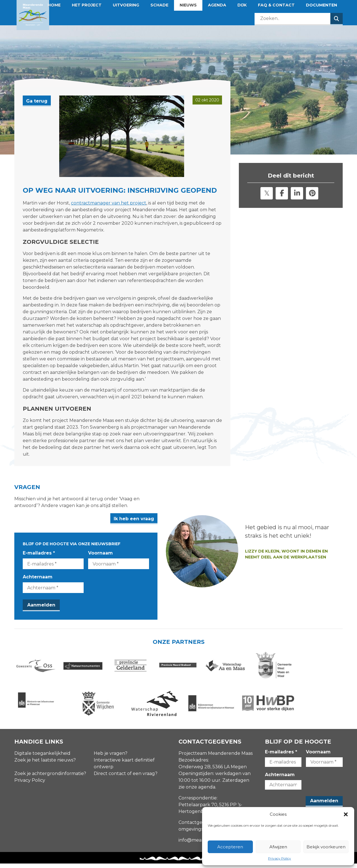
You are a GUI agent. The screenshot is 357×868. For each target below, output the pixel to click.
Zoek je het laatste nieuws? (45, 764)
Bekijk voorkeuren (326, 847)
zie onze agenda (197, 791)
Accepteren (230, 847)
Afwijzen (278, 847)
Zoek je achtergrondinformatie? (50, 778)
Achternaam (38, 577)
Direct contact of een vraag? (126, 778)
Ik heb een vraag (151, 519)
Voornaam (109, 553)
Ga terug (37, 101)
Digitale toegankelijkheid (42, 758)
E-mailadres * (39, 553)
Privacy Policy (280, 858)
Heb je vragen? (111, 758)
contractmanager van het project (109, 203)
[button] (346, 814)
